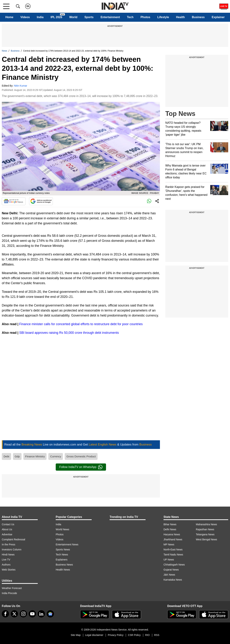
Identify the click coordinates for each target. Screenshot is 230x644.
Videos (25, 17)
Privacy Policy (116, 635)
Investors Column (12, 550)
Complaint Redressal (13, 539)
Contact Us (8, 524)
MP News (169, 544)
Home (9, 17)
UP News (169, 560)
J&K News (169, 575)
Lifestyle (163, 17)
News (4, 51)
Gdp (17, 456)
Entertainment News (67, 544)
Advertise (7, 534)
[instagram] (23, 614)
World (73, 17)
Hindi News (8, 555)
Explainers (62, 560)
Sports (89, 17)
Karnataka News (173, 580)
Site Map (76, 635)
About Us (7, 529)
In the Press (9, 544)
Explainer (218, 17)
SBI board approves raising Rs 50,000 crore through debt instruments (69, 333)
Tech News (62, 555)
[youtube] (32, 614)
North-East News (173, 550)
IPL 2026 (56, 17)
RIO (147, 635)
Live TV (6, 560)
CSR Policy (134, 635)
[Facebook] (5, 614)
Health (180, 17)
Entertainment (110, 17)
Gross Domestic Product (81, 456)
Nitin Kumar (21, 86)
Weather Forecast (12, 588)
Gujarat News (171, 570)
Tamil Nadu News (173, 555)
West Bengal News (206, 539)
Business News (64, 565)
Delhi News (170, 529)
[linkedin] (41, 614)
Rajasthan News (205, 529)
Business (198, 17)
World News (62, 529)
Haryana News (172, 534)
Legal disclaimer (94, 635)
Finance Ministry (35, 456)
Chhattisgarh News (174, 565)
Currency (56, 456)
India (40, 17)
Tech (130, 17)
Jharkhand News (173, 539)
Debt (6, 456)
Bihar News (170, 524)
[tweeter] (14, 614)
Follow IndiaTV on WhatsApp (81, 467)
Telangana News (205, 534)
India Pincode (9, 593)
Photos (145, 17)
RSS (157, 635)
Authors (6, 565)
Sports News (63, 550)
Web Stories (9, 570)
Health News (63, 570)
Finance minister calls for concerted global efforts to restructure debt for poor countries (81, 324)
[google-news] (50, 614)
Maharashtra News (206, 524)
